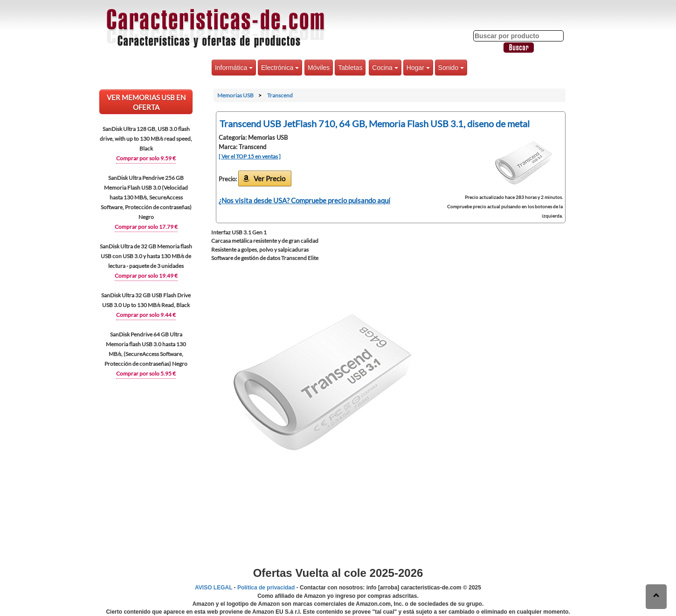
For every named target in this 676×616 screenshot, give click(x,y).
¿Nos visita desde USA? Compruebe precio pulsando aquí (304, 200)
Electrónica (280, 68)
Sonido (451, 68)
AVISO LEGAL (214, 588)
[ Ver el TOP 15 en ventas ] (250, 156)
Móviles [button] (319, 68)
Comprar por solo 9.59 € (146, 158)
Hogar (418, 68)
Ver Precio (269, 178)
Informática (234, 68)
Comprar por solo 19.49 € (146, 276)
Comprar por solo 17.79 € (146, 227)
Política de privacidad (266, 588)
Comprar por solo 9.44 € (146, 315)
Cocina (385, 68)
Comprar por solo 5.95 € (146, 373)
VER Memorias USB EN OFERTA (146, 102)
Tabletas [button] (350, 68)
